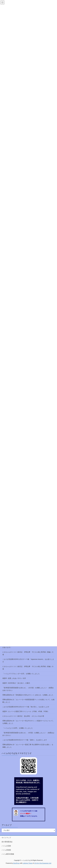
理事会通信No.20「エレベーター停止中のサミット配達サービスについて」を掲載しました (28, 722)
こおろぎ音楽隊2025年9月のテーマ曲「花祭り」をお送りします (25, 740)
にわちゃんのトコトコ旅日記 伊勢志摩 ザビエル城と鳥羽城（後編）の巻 (28, 653)
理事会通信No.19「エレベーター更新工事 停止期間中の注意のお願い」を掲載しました (28, 746)
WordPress (16, 863)
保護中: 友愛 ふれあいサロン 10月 (14, 678)
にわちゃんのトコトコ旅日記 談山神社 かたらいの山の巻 (23, 716)
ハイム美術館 (6, 850)
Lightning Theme (28, 863)
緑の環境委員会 (7, 842)
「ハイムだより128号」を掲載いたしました (18, 728)
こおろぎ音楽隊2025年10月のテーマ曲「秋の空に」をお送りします (26, 707)
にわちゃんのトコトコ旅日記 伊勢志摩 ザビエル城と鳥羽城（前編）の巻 (28, 668)
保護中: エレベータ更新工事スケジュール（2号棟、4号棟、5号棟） (26, 711)
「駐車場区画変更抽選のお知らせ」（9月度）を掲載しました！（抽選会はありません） (28, 734)
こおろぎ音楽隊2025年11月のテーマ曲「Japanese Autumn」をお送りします (28, 661)
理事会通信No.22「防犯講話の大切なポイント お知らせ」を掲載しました (28, 695)
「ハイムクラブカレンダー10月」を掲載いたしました (21, 674)
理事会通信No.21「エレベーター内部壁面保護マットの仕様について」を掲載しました (28, 701)
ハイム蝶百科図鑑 (8, 854)
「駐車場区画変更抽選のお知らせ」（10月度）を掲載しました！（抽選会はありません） (28, 689)
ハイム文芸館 (6, 846)
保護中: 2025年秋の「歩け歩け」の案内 (16, 683)
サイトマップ (6, 838)
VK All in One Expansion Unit (43, 863)
